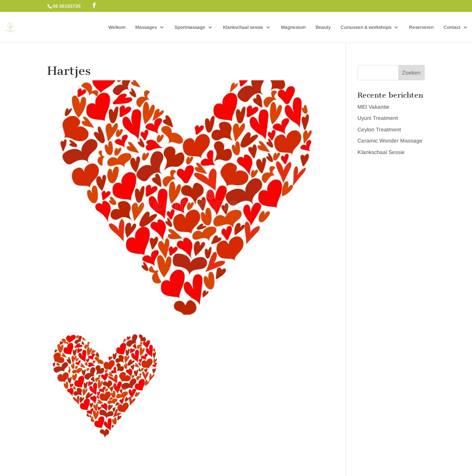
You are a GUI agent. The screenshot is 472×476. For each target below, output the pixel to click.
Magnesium (293, 27)
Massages (146, 27)
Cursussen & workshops (366, 27)
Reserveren (421, 27)
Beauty (323, 27)
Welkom (117, 27)
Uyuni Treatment (378, 118)
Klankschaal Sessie (381, 152)
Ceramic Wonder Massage (390, 141)
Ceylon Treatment (379, 129)
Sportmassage (190, 27)
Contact (452, 27)
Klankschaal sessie (243, 27)
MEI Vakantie (373, 107)
